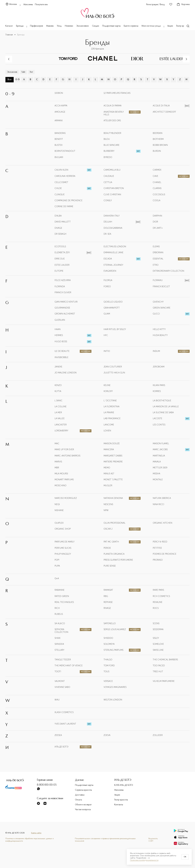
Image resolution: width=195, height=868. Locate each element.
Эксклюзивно (83, 26)
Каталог (9, 26)
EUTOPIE (59, 271)
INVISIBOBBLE (61, 357)
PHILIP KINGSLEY (63, 554)
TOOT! (58, 671)
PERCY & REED (160, 542)
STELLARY (59, 650)
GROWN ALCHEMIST (65, 314)
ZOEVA (107, 735)
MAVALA (157, 462)
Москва (11, 4)
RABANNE (60, 590)
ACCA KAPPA (61, 106)
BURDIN (157, 151)
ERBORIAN (158, 252)
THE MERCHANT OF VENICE (69, 666)
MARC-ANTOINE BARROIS (67, 456)
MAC (57, 443)
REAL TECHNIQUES (64, 602)
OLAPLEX (59, 523)
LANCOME (109, 425)
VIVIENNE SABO (62, 687)
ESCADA (108, 259)
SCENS (156, 623)
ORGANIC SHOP (63, 529)
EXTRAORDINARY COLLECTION (168, 271)
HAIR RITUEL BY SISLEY (115, 329)
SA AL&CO (60, 623)
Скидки (96, 26)
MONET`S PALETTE (113, 480)
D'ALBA (58, 216)
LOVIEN (107, 431)
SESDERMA (158, 629)
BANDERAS (60, 133)
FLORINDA (60, 286)
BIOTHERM (158, 139)
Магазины (28, 5)
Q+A (57, 578)
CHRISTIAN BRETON (114, 188)
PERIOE (107, 548)
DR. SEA (107, 234)
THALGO (108, 660)
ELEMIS (156, 247)
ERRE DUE (60, 259)
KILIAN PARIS (159, 385)
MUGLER (108, 485)
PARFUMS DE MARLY (65, 542)
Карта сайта (36, 833)
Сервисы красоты (83, 790)
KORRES (157, 391)
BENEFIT (59, 139)
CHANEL (157, 182)
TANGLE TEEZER (63, 660)
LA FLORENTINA (112, 406)
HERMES (59, 335)
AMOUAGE (60, 112)
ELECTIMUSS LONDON (115, 247)
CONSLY (108, 200)
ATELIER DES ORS (112, 121)
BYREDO (108, 157)
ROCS (156, 608)
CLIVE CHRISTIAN (112, 194)
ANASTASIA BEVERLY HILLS (114, 113)
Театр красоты (183, 26)
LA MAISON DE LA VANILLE (166, 406)
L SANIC (58, 401)
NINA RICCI (158, 504)
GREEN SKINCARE (162, 308)
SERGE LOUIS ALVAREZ (115, 629)
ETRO (156, 265)
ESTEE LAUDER (62, 265)
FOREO (107, 286)
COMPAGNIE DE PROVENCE (69, 200)
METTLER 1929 (160, 468)
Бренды (20, 26)
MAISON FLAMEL (161, 443)
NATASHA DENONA (113, 498)
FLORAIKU (158, 280)
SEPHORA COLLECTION (61, 631)
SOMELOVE (158, 644)
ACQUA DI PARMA (113, 106)
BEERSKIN (158, 133)
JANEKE (58, 367)
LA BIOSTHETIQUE (162, 401)
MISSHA (156, 474)
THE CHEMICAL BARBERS (165, 660)
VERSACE (108, 681)
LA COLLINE (61, 406)
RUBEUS (59, 614)
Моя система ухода (151, 26)
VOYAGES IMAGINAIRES (115, 687)
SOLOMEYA (109, 644)
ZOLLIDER (158, 735)
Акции (170, 26)
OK (185, 857)
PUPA (57, 566)
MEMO (107, 468)
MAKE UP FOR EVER (64, 449)
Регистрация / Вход (156, 5)
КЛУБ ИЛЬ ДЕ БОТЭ (124, 785)
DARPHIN (157, 216)
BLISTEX (58, 145)
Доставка (80, 795)
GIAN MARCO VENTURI (66, 302)
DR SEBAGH (60, 234)
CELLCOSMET (61, 182)
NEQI (57, 504)
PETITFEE (157, 548)
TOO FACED (159, 666)
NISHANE (59, 510)
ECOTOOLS (60, 247)
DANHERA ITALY (112, 216)
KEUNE (107, 385)
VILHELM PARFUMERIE (164, 681)
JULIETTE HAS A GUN (114, 373)
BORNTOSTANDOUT (65, 151)
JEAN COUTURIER (113, 367)
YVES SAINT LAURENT (65, 724)
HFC (106, 335)
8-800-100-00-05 (47, 785)
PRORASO (158, 560)
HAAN (58, 329)
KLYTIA (58, 391)
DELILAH (108, 222)
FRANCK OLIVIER (63, 292)
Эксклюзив (12, 72)
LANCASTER (61, 425)
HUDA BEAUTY (160, 335)
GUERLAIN (60, 320)
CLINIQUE (60, 194)
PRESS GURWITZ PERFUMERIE (118, 560)
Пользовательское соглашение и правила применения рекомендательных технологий (105, 840)
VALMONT (60, 681)
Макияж (50, 26)
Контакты (119, 805)
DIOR (155, 222)
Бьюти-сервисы (131, 26)
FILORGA (108, 280)
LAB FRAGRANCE (112, 418)
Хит (31, 72)
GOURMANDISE (62, 308)
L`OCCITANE (110, 401)
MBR (57, 468)
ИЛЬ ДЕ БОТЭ (61, 747)
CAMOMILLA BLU (112, 170)
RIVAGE (107, 608)
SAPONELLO (110, 623)
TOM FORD (109, 666)
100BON (59, 93)
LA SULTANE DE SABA (163, 412)
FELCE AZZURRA (63, 280)
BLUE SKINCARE (112, 145)
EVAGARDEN (110, 271)
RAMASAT (108, 590)
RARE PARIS (158, 590)
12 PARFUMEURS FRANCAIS (117, 93)
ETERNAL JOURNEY (113, 265)
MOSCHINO (60, 485)
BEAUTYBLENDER (112, 133)
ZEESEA (58, 735)
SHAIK (57, 638)
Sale (23, 72)
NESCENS (108, 504)
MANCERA (109, 449)
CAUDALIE (109, 176)
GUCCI (156, 314)
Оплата (78, 800)
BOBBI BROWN (160, 145)
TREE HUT (158, 671)
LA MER (58, 412)
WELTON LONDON (113, 700)
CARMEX (157, 170)
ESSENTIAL (158, 259)
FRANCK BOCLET (161, 286)
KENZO (58, 385)
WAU (57, 700)
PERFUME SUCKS (63, 548)
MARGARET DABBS (113, 456)
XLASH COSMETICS (64, 712)
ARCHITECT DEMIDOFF (164, 112)
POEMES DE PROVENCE (165, 554)
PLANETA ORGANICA (114, 554)
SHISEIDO (108, 638)
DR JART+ (158, 228)
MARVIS (58, 462)
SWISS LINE (158, 650)
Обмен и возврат (83, 805)
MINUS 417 (109, 474)
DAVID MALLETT (63, 222)
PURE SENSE (110, 566)
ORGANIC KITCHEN (162, 523)
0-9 (17, 80)
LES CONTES (159, 425)
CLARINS (157, 188)
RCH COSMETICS (161, 596)
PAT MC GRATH (111, 542)
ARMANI (59, 121)
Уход (59, 26)
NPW (106, 510)
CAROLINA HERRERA (65, 176)
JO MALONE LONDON (66, 373)
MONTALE (158, 480)
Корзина (183, 4)
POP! (57, 560)
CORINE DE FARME (64, 206)
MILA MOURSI (61, 474)
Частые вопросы (83, 810)
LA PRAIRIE (109, 412)
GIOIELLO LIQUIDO (113, 302)
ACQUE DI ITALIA (161, 106)
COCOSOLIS (159, 194)
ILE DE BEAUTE (62, 351)
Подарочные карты (111, 26)
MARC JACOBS (160, 449)
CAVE (155, 176)
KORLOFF (108, 391)
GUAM (107, 314)
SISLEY (156, 638)
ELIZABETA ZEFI (62, 252)
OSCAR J (108, 529)
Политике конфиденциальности (144, 860)
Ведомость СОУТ (153, 840)
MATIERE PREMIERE (113, 462)
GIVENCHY (158, 302)
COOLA (157, 200)
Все (10, 80)
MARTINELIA (159, 456)
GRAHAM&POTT (112, 308)
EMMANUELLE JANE (113, 252)
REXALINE (158, 602)
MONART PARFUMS (64, 480)
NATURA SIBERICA (162, 498)
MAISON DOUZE (112, 443)
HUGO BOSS (61, 341)
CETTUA (108, 182)
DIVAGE (58, 228)
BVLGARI (59, 157)
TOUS (106, 671)
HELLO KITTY (159, 329)
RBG (106, 596)
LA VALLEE (60, 418)
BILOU (107, 139)
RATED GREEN (62, 596)
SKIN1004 (59, 644)
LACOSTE (157, 418)
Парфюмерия (36, 26)
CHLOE (58, 188)
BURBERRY (109, 151)
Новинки (69, 26)
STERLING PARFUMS (113, 650)
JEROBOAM (159, 367)
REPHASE (108, 602)
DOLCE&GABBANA (113, 228)
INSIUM (156, 351)
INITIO (107, 351)
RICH (57, 608)
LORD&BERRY (61, 431)
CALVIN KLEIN (61, 170)
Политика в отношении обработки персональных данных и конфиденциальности (30, 840)
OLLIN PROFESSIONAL (114, 523)
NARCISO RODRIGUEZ (66, 498)
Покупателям (41, 5)
